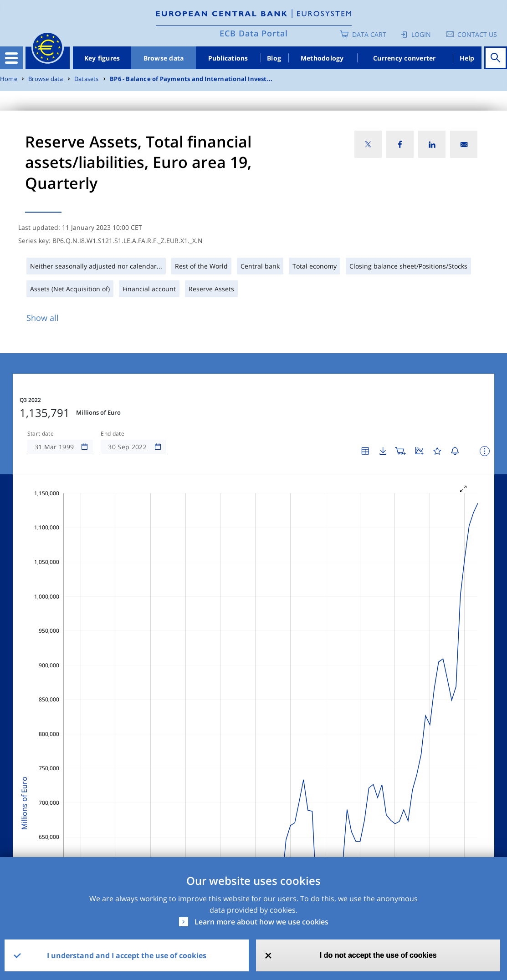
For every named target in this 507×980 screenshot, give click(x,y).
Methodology (322, 58)
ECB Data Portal (254, 33)
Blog (274, 58)
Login (421, 34)
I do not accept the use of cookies (378, 955)
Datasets (87, 79)
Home (9, 79)
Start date (41, 434)
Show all (43, 318)
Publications (228, 58)
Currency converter (405, 58)
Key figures (102, 58)
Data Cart (369, 34)
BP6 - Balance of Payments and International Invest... (191, 79)
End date (113, 434)
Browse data (164, 58)
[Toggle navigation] (11, 58)
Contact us (477, 34)
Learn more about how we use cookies (261, 922)
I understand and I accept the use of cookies (127, 955)
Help (467, 58)
